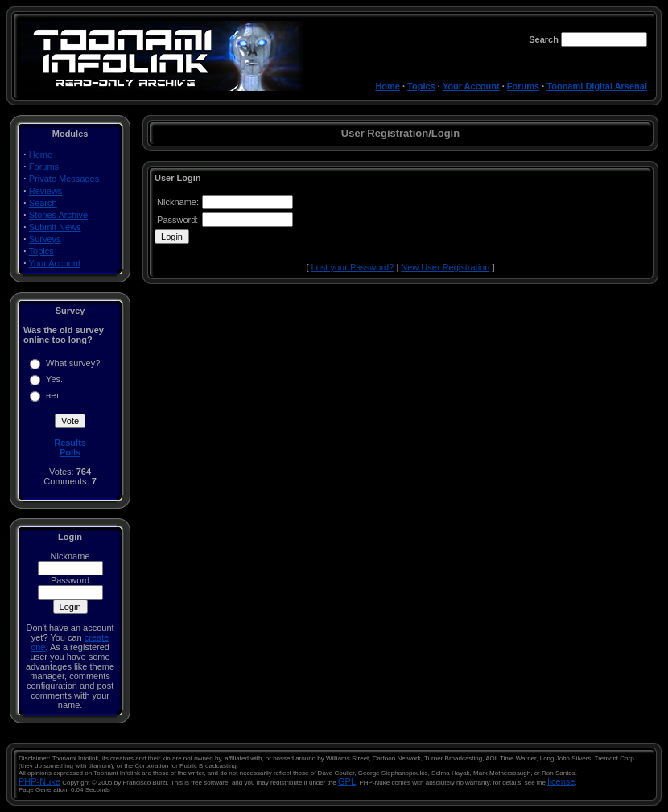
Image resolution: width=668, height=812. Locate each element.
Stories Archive (58, 215)
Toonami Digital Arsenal (597, 86)
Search (43, 203)
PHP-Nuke (39, 781)
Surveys (45, 239)
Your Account (471, 86)
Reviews (46, 191)
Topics (421, 86)
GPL (347, 781)
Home (388, 86)
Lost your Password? (353, 267)
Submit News (55, 227)
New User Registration (445, 267)
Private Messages (64, 179)
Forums (523, 86)
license (561, 781)
